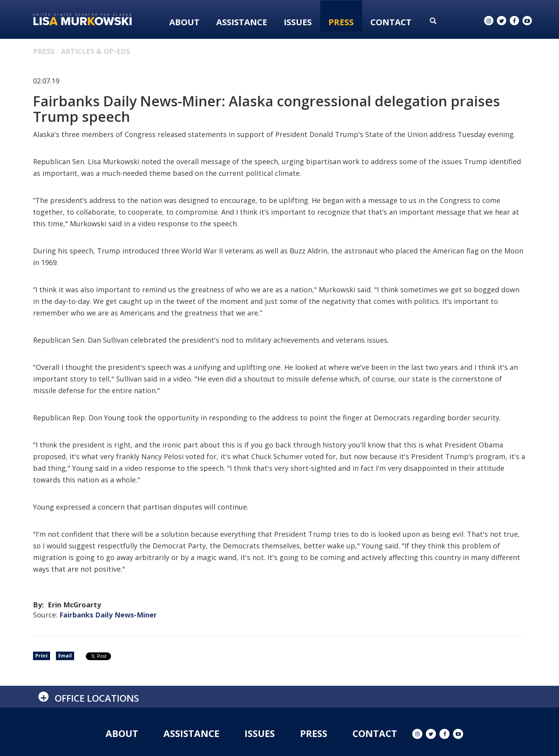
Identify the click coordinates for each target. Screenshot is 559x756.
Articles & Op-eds (95, 51)
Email (65, 656)
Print (42, 656)
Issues (298, 22)
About (184, 22)
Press (341, 22)
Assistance (242, 22)
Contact (391, 22)
